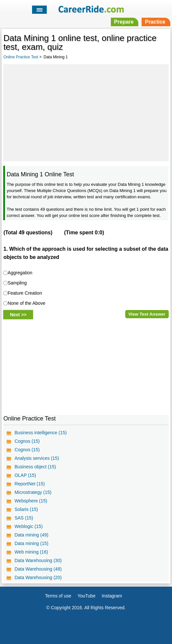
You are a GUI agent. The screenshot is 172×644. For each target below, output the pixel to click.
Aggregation (20, 273)
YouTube (86, 596)
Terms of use (58, 596)
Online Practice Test (21, 57)
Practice (155, 22)
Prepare (124, 22)
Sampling (17, 283)
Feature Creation (25, 293)
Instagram (112, 596)
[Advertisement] (86, 112)
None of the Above (26, 303)
